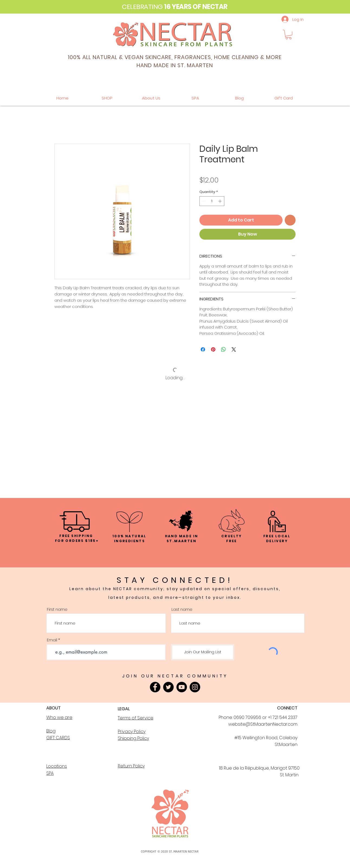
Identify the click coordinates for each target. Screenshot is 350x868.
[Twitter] (168, 687)
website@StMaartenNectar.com (263, 724)
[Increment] (221, 201)
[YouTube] (182, 687)
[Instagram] (195, 687)
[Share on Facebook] (203, 349)
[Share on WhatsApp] (223, 349)
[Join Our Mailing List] (203, 652)
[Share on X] (234, 349)
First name (57, 609)
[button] (289, 35)
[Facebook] (155, 687)
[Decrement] (203, 201)
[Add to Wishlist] (290, 220)
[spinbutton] (212, 201)
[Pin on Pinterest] (213, 349)
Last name (182, 609)
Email (52, 640)
